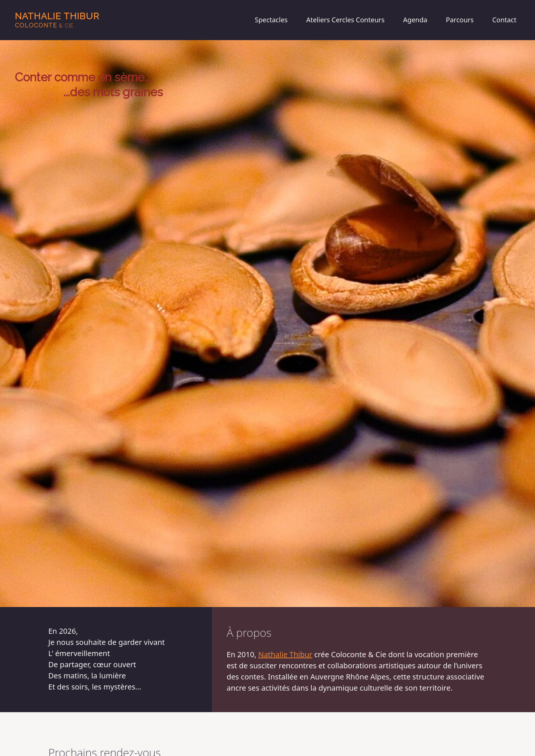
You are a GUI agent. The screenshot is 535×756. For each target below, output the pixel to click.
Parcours (460, 20)
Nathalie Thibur (57, 20)
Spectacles (271, 20)
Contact (504, 20)
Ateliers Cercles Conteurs (345, 20)
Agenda (415, 20)
